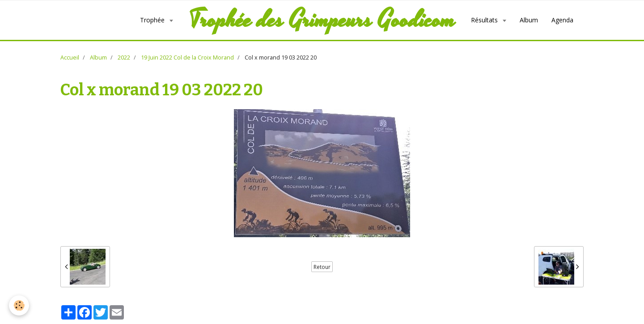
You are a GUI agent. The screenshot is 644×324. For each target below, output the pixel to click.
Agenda (562, 20)
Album (529, 20)
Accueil (70, 58)
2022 (124, 58)
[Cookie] (19, 305)
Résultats (485, 20)
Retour (322, 267)
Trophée (153, 20)
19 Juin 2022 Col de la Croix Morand (187, 58)
